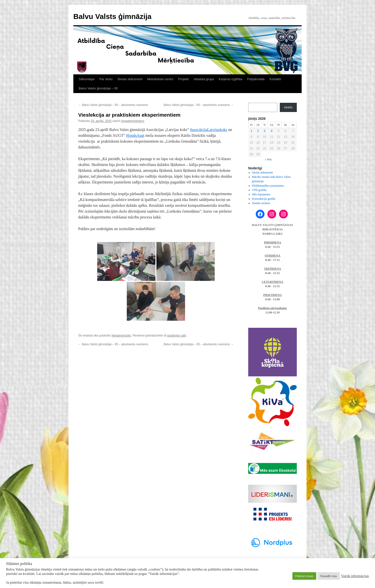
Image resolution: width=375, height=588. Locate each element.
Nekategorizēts (121, 336)
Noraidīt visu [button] (329, 576)
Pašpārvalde (256, 79)
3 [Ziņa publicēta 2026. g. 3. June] (265, 131)
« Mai (268, 159)
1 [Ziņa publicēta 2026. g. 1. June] (251, 131)
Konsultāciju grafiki (264, 199)
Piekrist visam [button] (304, 576)
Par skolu (106, 79)
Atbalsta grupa (204, 79)
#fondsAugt (135, 135)
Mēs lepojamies (261, 194)
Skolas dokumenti (130, 79)
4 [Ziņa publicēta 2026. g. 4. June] (272, 131)
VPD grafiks (259, 190)
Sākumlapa (87, 79)
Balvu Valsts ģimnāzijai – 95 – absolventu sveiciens (113, 105)
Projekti (183, 79)
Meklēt (288, 107)
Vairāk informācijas (355, 576)
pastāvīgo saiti (177, 336)
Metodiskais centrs (160, 79)
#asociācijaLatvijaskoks (209, 130)
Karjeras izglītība (231, 79)
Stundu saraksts (261, 203)
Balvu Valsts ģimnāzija (112, 16)
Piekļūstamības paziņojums (268, 186)
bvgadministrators (133, 121)
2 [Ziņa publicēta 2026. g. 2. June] (258, 131)
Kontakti (275, 79)
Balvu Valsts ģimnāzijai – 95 (98, 88)
